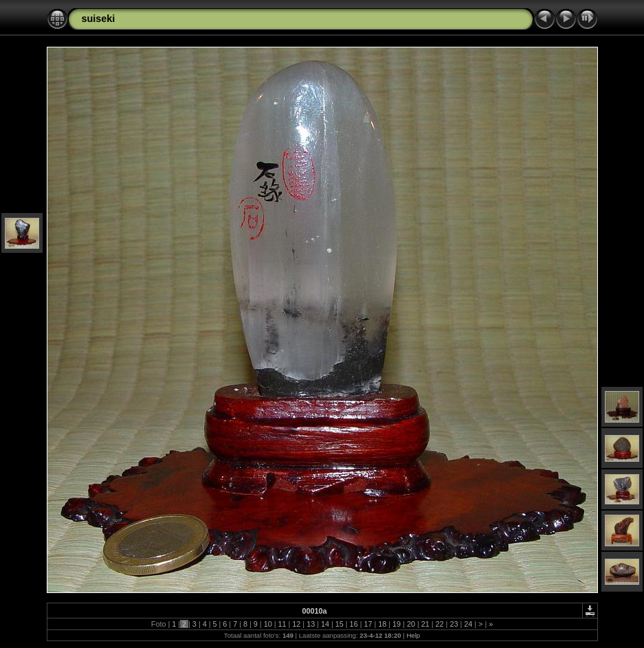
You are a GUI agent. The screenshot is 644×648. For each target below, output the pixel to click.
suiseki (99, 19)
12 (296, 624)
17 (368, 624)
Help (413, 635)
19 (397, 624)
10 (268, 624)
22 (440, 624)
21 (425, 624)
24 (468, 624)
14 (325, 624)
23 (454, 624)
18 (382, 624)
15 (340, 624)
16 (354, 624)
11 (282, 624)
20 (411, 624)
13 (311, 624)
